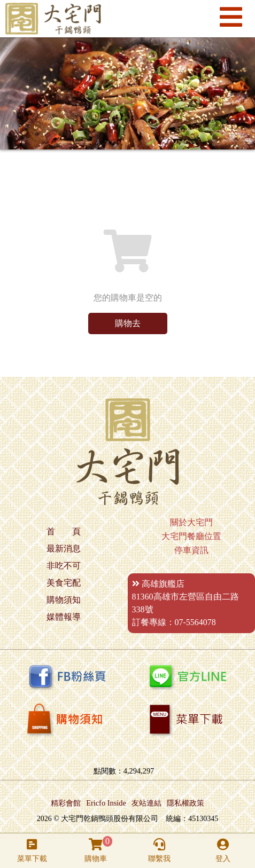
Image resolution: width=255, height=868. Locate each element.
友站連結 (146, 803)
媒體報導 (64, 617)
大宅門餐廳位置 (191, 536)
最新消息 (64, 549)
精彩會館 (66, 803)
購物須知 (64, 600)
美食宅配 (64, 583)
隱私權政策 (186, 803)
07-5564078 (195, 622)
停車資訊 (191, 550)
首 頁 (64, 531)
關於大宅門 (191, 522)
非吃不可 (64, 566)
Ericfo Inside (106, 803)
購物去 (128, 323)
